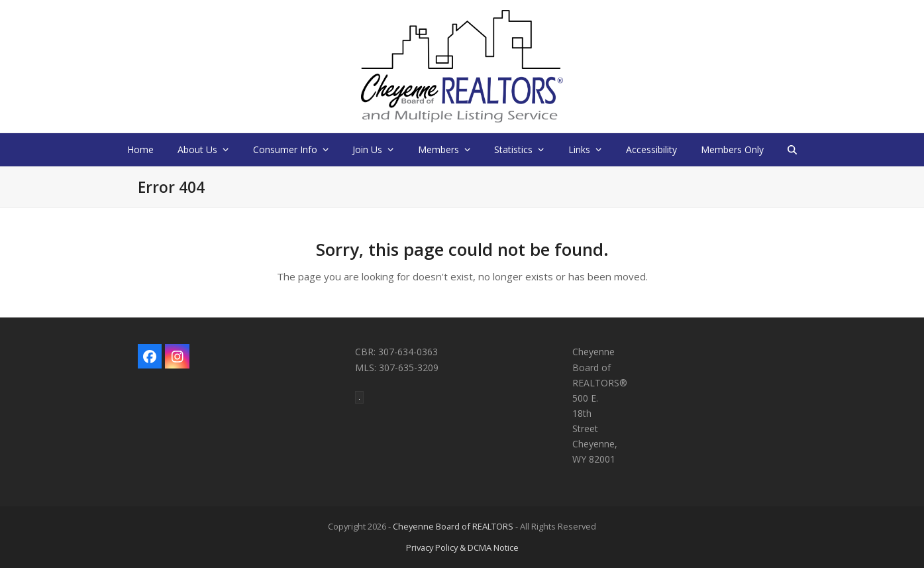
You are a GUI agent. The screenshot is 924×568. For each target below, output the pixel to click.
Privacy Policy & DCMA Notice (462, 547)
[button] (792, 150)
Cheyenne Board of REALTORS (453, 526)
